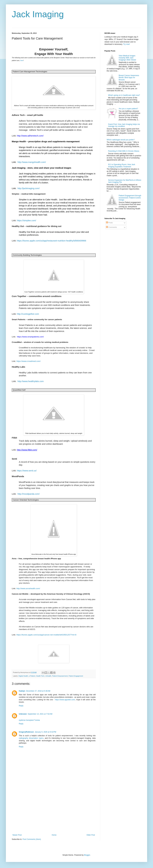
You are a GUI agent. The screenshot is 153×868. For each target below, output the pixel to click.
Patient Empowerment (60, 676)
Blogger (87, 855)
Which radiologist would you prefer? (121, 140)
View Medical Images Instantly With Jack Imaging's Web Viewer (127, 58)
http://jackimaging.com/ (29, 188)
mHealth (48, 676)
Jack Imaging (38, 14)
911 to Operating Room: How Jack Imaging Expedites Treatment (122, 166)
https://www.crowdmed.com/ (29, 361)
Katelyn (22, 691)
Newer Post (17, 835)
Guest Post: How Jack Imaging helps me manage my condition (124, 125)
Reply (21, 706)
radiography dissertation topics (31, 738)
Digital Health (23, 676)
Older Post (91, 835)
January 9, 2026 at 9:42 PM (45, 732)
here (22, 61)
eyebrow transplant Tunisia (29, 720)
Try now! (127, 44)
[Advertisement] (54, 812)
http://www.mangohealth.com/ (32, 162)
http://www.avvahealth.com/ (28, 588)
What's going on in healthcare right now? (124, 95)
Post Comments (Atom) (32, 839)
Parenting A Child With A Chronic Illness (124, 151)
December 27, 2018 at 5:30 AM (38, 691)
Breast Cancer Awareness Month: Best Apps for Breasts (129, 78)
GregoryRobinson (26, 732)
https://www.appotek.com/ (65, 700)
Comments (111, 227)
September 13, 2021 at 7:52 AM (40, 714)
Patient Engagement (76, 676)
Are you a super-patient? (128, 109)
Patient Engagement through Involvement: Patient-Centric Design (130, 198)
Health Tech (40, 676)
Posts (109, 223)
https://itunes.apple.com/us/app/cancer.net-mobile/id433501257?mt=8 (46, 635)
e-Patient (32, 676)
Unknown (23, 714)
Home (54, 835)
